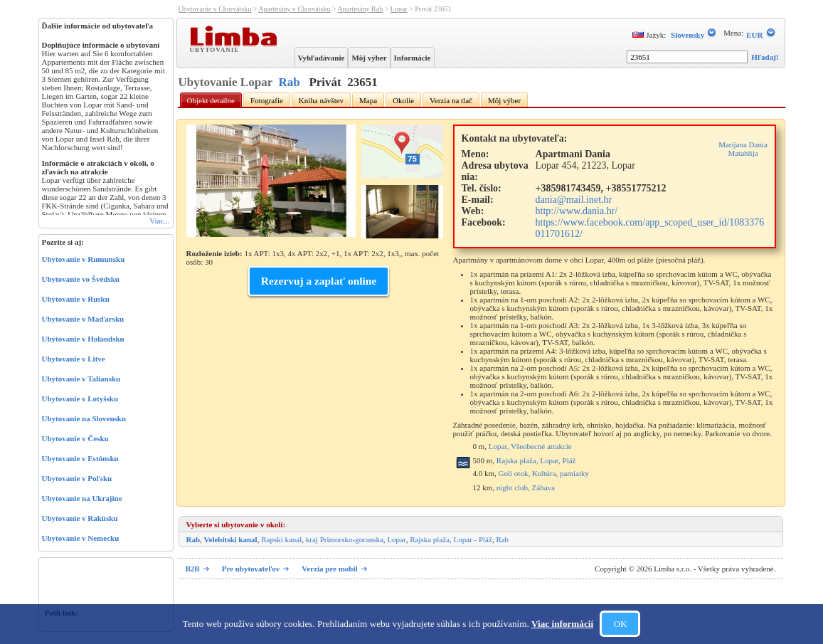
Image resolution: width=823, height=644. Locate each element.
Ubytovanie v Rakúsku (80, 518)
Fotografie (267, 100)
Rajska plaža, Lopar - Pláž (451, 539)
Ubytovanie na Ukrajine (82, 498)
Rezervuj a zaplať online (319, 281)
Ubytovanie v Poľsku (77, 478)
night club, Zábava (526, 487)
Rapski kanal (281, 539)
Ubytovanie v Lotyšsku (80, 398)
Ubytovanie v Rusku (76, 299)
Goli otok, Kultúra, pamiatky (544, 473)
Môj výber (369, 58)
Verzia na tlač (451, 100)
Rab (289, 82)
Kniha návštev (321, 100)
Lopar (399, 9)
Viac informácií (562, 624)
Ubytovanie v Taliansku (81, 379)
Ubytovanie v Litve (74, 359)
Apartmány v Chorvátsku (294, 9)
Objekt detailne (211, 100)
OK (620, 624)
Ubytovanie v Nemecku (81, 538)
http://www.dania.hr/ (577, 211)
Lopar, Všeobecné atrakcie (530, 446)
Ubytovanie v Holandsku (83, 339)
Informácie (413, 58)
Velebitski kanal (231, 539)
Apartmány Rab (361, 9)
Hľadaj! (765, 57)
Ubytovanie (216, 49)
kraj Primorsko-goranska (345, 539)
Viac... (159, 221)
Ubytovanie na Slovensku (84, 418)
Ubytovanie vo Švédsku (81, 279)
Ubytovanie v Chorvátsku (215, 9)
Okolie (403, 100)
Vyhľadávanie (322, 58)
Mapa (368, 100)
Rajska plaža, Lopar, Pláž (536, 460)
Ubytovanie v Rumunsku (84, 259)
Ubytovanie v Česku (75, 438)
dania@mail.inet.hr (574, 200)
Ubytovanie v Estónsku (80, 458)
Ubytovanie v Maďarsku (83, 319)
